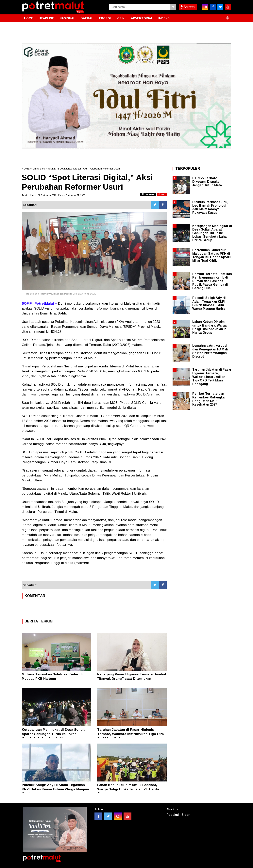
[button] (227, 16)
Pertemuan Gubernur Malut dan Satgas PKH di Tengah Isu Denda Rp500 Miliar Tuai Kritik (211, 255)
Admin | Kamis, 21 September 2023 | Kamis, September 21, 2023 (53, 195)
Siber (186, 815)
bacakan (148, 194)
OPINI (121, 18)
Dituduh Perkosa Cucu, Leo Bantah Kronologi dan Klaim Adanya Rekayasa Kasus (210, 207)
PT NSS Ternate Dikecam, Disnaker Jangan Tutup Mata (207, 182)
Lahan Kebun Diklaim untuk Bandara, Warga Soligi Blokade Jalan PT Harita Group (128, 789)
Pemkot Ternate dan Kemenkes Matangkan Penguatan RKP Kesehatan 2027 (209, 399)
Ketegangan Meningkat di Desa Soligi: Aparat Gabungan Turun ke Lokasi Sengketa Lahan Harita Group (53, 734)
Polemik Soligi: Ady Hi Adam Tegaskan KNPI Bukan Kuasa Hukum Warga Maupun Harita (55, 789)
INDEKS (164, 18)
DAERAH (87, 18)
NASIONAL (67, 18)
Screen (188, 7)
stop (162, 194)
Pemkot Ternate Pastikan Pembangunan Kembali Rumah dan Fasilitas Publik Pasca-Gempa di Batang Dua (212, 281)
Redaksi (173, 815)
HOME (29, 18)
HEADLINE (46, 18)
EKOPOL (105, 18)
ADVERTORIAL (142, 18)
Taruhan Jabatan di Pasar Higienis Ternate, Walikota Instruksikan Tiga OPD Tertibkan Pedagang (131, 734)
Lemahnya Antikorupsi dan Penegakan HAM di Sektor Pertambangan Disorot (210, 351)
